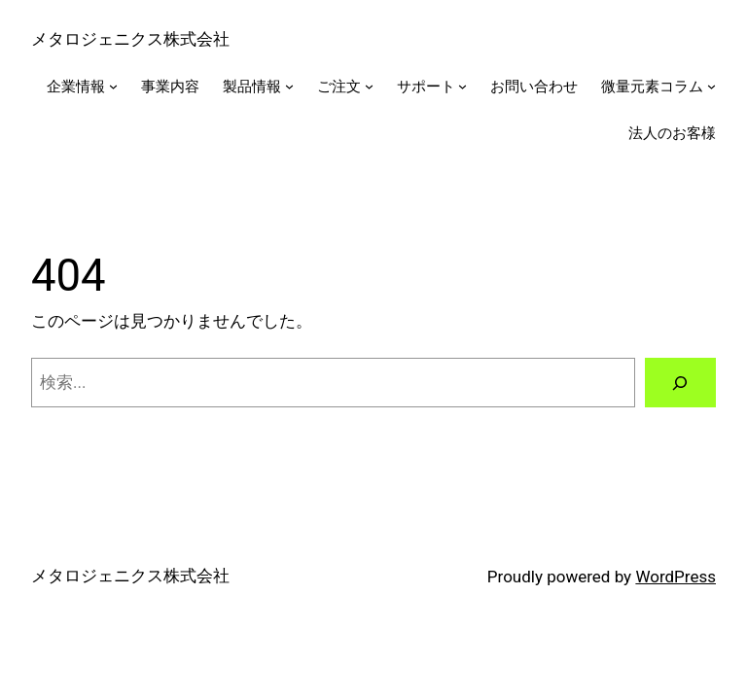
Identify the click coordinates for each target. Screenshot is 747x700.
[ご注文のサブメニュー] (369, 86)
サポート (426, 87)
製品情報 (252, 87)
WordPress (676, 577)
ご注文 (339, 87)
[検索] (680, 383)
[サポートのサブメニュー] (462, 86)
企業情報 (76, 87)
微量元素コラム (652, 87)
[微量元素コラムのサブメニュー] (711, 86)
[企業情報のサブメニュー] (113, 86)
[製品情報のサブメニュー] (289, 86)
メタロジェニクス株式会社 (130, 39)
